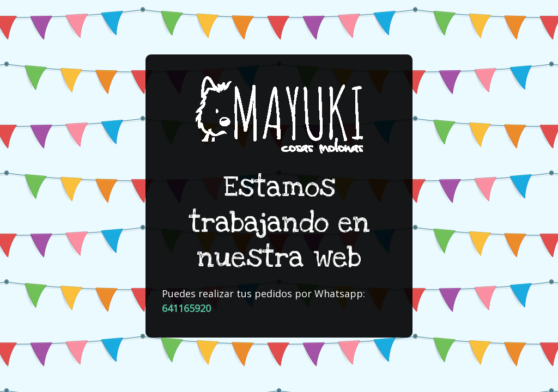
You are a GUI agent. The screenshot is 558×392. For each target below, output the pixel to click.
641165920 (186, 308)
